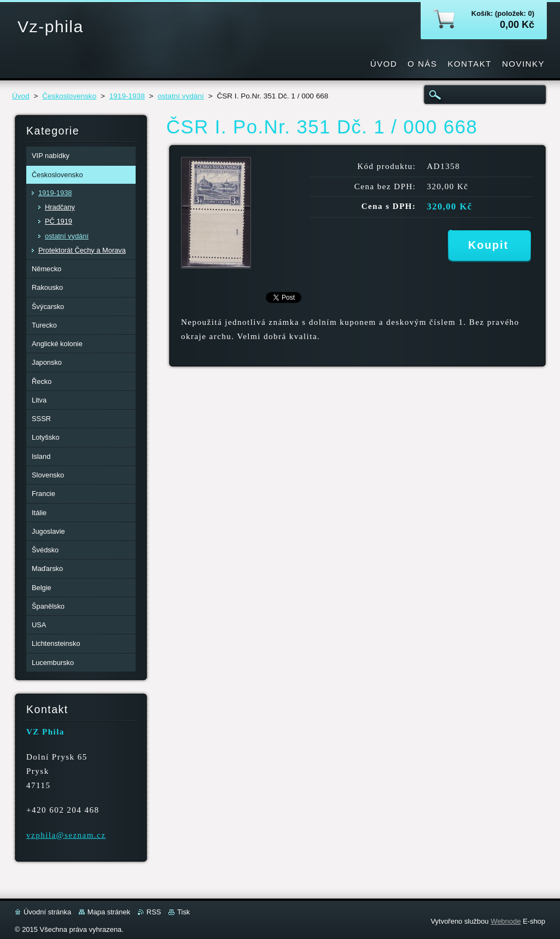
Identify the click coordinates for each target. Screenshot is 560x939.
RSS (154, 912)
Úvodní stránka (47, 912)
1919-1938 (127, 96)
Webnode (506, 921)
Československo (69, 96)
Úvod (21, 96)
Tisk (183, 912)
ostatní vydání (181, 96)
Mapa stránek (109, 912)
